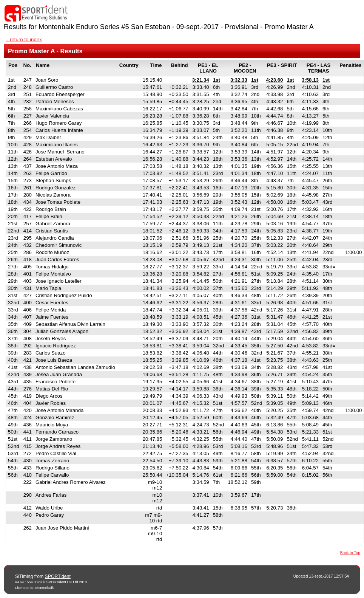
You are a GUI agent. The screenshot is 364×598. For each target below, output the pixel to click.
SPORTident (58, 576)
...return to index (24, 40)
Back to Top (350, 553)
